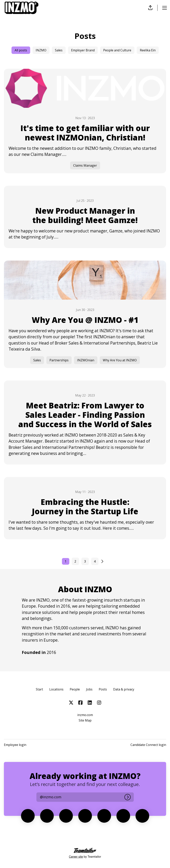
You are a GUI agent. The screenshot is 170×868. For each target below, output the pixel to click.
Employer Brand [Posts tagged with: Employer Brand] (83, 50)
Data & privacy (124, 689)
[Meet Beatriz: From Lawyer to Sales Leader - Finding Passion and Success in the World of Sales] (85, 422)
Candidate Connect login (148, 745)
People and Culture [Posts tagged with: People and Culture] (117, 50)
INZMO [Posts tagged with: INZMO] (41, 50)
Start (39, 689)
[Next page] (105, 561)
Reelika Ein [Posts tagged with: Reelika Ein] (148, 50)
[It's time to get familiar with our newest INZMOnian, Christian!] (85, 121)
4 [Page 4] (95, 561)
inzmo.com (85, 715)
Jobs (89, 689)
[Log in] (128, 797)
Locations (56, 689)
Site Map (85, 720)
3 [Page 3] (85, 561)
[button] (150, 8)
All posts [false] (21, 50)
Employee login (15, 745)
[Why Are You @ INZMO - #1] (85, 314)
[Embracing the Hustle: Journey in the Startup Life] (85, 508)
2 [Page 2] (75, 561)
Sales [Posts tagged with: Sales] (59, 50)
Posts (103, 689)
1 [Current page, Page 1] (66, 561)
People (75, 689)
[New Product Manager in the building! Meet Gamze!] (85, 217)
